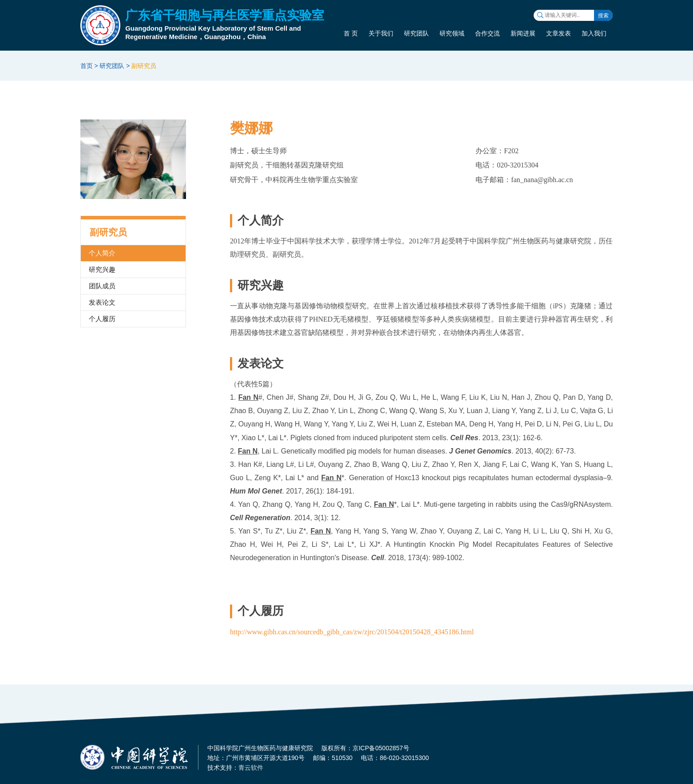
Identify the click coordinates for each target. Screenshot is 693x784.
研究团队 (416, 33)
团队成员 (102, 286)
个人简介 (102, 253)
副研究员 (144, 66)
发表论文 (102, 302)
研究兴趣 (102, 269)
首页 (87, 66)
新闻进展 (523, 33)
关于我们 (381, 33)
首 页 (351, 33)
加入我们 (594, 33)
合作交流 (487, 33)
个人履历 (102, 319)
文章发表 (558, 33)
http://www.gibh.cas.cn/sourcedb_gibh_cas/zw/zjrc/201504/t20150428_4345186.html (352, 632)
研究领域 (452, 33)
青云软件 (251, 768)
